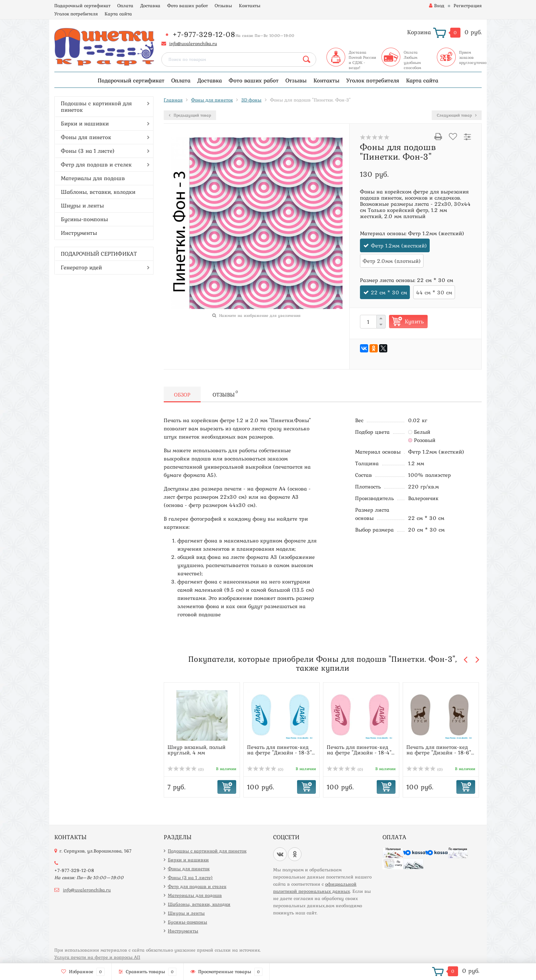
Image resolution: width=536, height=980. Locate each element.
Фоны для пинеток (86, 137)
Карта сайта (118, 14)
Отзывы (223, 5)
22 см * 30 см (389, 292)
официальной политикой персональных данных (315, 888)
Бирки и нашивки (85, 123)
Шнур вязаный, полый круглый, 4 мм (197, 750)
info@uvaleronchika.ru (193, 43)
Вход (437, 5)
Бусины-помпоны (84, 219)
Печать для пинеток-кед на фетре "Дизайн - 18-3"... (281, 750)
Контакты (250, 5)
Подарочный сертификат (82, 5)
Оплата (125, 5)
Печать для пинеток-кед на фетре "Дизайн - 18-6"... (440, 750)
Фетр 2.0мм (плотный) (392, 261)
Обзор (182, 394)
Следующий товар (457, 115)
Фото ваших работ (187, 5)
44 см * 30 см (434, 292)
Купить (414, 321)
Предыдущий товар (190, 115)
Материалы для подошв (93, 178)
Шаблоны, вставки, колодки (98, 192)
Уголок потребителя (76, 14)
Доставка (150, 5)
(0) (186, 769)
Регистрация (468, 5)
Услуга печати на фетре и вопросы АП (97, 957)
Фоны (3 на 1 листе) (88, 151)
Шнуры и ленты (82, 205)
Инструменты (79, 233)
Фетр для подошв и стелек (96, 164)
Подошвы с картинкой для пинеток (96, 106)
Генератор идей (81, 267)
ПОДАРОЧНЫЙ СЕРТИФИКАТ (99, 254)
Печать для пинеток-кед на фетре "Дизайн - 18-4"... (361, 750)
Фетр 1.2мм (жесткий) (399, 245)
